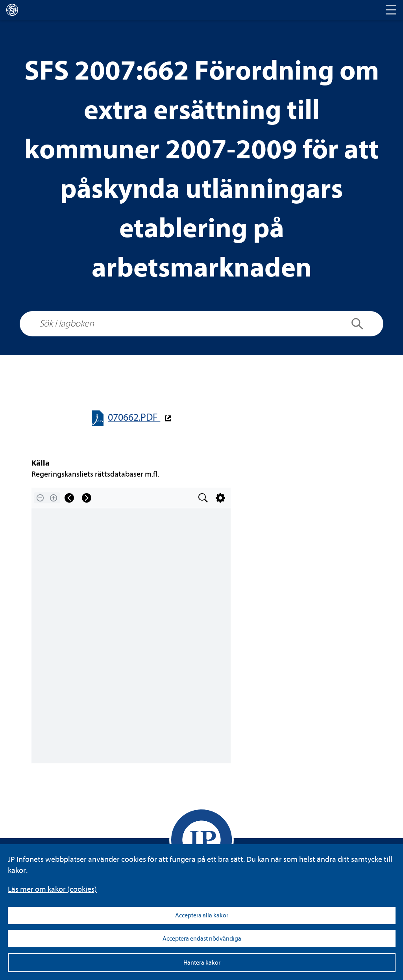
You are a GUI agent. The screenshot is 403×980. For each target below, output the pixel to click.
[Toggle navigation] (391, 10)
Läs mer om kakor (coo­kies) (52, 889)
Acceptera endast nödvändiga (202, 939)
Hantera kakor (202, 963)
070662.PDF (134, 417)
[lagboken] (12, 10)
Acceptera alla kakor (202, 915)
